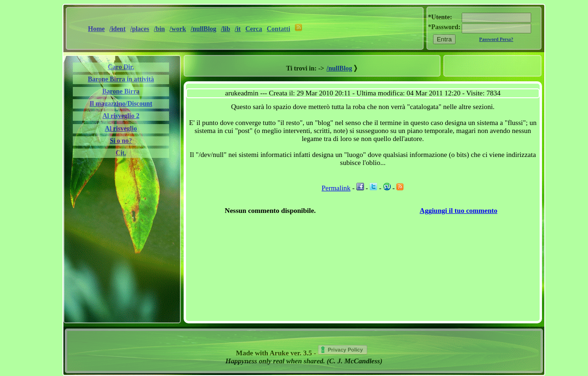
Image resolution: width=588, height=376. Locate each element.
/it (238, 29)
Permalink (336, 188)
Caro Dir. (121, 67)
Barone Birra (121, 91)
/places (139, 29)
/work (178, 29)
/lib (226, 29)
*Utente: (440, 17)
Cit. (121, 153)
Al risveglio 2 (121, 116)
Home (96, 29)
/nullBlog (203, 29)
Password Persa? (496, 39)
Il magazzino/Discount (121, 104)
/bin (159, 29)
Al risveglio (121, 129)
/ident (117, 29)
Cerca (254, 29)
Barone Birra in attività (121, 79)
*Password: (444, 27)
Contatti (279, 29)
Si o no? (121, 141)
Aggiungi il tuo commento (459, 211)
